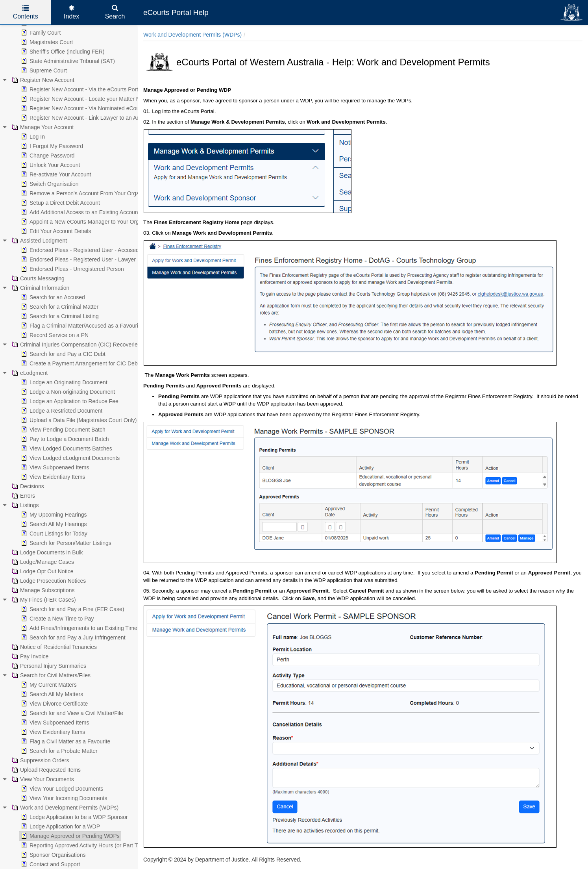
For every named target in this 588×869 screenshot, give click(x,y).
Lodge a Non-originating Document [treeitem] (67, 392)
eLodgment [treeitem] (29, 373)
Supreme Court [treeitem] (43, 70)
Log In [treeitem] (32, 137)
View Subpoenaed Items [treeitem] (54, 467)
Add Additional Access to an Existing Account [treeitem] (79, 212)
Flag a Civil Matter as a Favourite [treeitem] (65, 741)
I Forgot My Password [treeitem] (51, 146)
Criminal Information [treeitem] (40, 288)
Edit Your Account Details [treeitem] (55, 231)
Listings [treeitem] (24, 505)
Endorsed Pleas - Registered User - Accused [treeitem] (79, 250)
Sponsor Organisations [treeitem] (52, 855)
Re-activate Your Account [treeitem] (55, 174)
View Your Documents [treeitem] (42, 779)
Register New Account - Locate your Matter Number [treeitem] (88, 99)
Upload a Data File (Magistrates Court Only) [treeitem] (78, 420)
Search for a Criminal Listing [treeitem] (59, 316)
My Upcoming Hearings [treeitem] (53, 515)
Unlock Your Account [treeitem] (50, 165)
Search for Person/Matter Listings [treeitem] (65, 543)
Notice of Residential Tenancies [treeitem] (53, 647)
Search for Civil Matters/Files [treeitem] (50, 675)
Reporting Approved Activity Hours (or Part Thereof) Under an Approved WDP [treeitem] (119, 845)
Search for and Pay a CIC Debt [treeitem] (62, 354)
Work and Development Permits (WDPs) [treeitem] (64, 808)
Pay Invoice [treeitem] (29, 656)
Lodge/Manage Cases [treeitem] (42, 562)
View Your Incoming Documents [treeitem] (63, 798)
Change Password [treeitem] (47, 156)
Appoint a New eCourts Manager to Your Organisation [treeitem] (90, 222)
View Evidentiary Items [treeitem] (52, 477)
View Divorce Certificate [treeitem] (54, 704)
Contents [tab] (26, 12)
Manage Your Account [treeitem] (42, 127)
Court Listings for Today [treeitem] (53, 534)
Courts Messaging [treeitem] (37, 278)
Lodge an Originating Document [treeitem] (63, 382)
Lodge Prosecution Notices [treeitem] (48, 581)
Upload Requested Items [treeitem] (45, 770)
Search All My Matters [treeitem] (51, 694)
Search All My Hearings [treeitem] (53, 524)
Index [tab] (71, 12)
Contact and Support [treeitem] (50, 864)
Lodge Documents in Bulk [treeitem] (46, 552)
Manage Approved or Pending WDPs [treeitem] (69, 836)
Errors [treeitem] (22, 496)
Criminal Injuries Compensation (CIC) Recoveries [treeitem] (75, 345)
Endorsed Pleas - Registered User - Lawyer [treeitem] (78, 259)
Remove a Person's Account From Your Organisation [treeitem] (89, 193)
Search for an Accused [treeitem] (52, 297)
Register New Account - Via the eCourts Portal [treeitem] (81, 89)
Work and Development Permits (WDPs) (192, 35)
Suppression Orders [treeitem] (40, 760)
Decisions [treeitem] (27, 486)
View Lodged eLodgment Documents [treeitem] (69, 458)
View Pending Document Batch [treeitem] (62, 430)
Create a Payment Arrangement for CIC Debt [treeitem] (79, 363)
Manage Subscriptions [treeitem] (42, 590)
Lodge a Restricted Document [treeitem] (61, 411)
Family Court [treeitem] (40, 33)
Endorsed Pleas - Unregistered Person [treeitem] (72, 269)
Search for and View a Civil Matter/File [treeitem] (71, 713)
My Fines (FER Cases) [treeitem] (43, 600)
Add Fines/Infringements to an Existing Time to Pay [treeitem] (87, 628)
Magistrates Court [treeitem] (46, 42)
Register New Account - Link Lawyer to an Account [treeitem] (86, 118)
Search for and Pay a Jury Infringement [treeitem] (72, 637)
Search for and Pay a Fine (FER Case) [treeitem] (72, 609)
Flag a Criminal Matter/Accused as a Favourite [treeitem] (81, 326)
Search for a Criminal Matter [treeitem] (59, 307)
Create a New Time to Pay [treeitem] (56, 619)
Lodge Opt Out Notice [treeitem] (42, 571)
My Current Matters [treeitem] (48, 685)
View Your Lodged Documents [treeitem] (61, 789)
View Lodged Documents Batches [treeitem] (66, 448)
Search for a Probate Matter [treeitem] (58, 751)
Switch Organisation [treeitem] (49, 184)
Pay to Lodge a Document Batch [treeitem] (64, 439)
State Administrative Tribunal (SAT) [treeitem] (67, 61)
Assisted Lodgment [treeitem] (38, 241)
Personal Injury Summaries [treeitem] (48, 666)
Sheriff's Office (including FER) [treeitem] (62, 52)
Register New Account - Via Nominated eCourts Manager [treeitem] (94, 108)
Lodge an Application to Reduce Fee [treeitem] (69, 401)
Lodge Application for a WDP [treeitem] (60, 826)
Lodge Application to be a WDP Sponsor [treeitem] (74, 817)
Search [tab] (115, 12)
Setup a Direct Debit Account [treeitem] (60, 203)
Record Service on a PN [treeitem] (54, 335)
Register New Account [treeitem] (42, 80)
